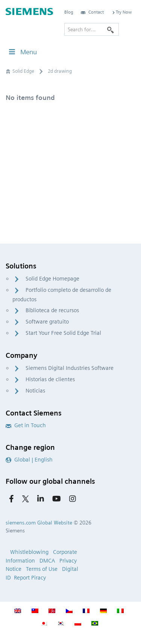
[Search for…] (92, 29)
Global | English (29, 460)
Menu (22, 52)
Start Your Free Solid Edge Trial (63, 333)
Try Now (121, 12)
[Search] (111, 29)
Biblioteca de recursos (52, 310)
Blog (69, 12)
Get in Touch (26, 425)
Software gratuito (47, 322)
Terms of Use (42, 569)
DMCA (47, 561)
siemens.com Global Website (39, 523)
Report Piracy (30, 578)
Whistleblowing (29, 552)
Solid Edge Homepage (52, 279)
